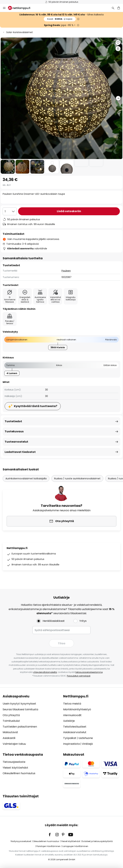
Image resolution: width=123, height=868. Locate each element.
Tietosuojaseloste (14, 762)
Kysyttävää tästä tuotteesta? (36, 406)
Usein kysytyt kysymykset (19, 704)
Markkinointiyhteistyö (77, 709)
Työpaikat (70, 738)
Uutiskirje (69, 721)
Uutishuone (86, 738)
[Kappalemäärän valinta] (10, 211)
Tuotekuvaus (14, 431)
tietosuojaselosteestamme (89, 672)
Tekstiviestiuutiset (75, 727)
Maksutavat (10, 732)
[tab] (31, 720)
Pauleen (66, 271)
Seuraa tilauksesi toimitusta (20, 709)
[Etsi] (113, 8)
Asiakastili (9, 738)
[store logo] (21, 8)
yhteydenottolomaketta (45, 672)
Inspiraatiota (71, 744)
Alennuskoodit (72, 715)
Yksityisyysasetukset (21, 841)
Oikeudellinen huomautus (19, 773)
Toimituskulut (11, 721)
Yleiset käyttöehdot (15, 768)
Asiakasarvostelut (75, 732)
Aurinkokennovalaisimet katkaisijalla (26, 479)
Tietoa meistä (72, 704)
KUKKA (60, 19)
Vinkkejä (87, 744)
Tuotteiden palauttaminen (20, 727)
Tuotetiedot (13, 421)
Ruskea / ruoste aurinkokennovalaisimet (77, 479)
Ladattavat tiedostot (20, 452)
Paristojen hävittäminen (48, 846)
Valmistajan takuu (14, 744)
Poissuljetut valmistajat (79, 676)
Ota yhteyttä (11, 715)
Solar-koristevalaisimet (20, 32)
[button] (8, 167)
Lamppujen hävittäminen (75, 846)
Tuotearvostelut (16, 442)
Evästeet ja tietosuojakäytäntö (97, 841)
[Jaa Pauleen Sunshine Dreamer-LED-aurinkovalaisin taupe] (118, 49)
